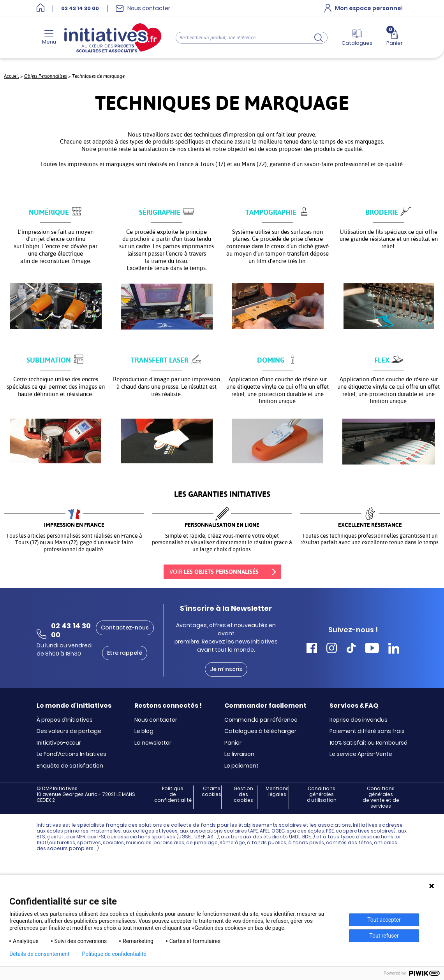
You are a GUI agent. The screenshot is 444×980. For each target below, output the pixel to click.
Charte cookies (211, 792)
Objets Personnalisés (46, 76)
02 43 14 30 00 (80, 9)
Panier (233, 743)
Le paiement (241, 766)
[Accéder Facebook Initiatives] (312, 649)
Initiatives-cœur (59, 743)
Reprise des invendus (359, 720)
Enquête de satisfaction (70, 766)
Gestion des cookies (243, 794)
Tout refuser (384, 936)
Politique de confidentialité (173, 794)
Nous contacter (156, 720)
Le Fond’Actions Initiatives (71, 754)
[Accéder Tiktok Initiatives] (351, 649)
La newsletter (153, 743)
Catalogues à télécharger (260, 731)
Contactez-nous (125, 628)
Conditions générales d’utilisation (322, 794)
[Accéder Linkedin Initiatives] (394, 649)
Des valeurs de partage (69, 731)
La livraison (239, 754)
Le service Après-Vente (361, 754)
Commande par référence (261, 720)
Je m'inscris (226, 669)
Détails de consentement (40, 954)
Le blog (144, 731)
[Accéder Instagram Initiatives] (332, 649)
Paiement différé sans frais (367, 731)
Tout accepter (384, 920)
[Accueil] (41, 8)
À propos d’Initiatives (65, 720)
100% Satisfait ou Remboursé (368, 743)
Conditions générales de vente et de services (381, 797)
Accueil (11, 76)
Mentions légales (277, 792)
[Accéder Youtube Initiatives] (372, 649)
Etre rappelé (125, 653)
